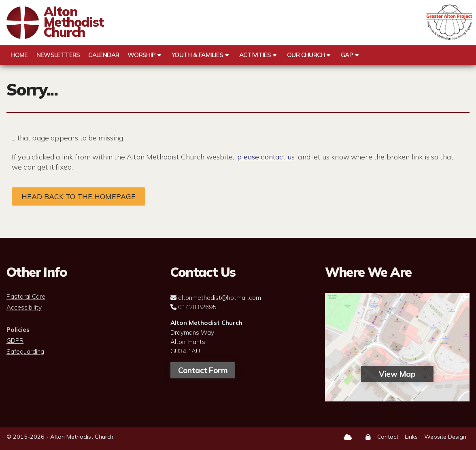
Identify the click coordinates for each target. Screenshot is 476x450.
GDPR (15, 341)
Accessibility (24, 308)
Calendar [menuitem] (104, 55)
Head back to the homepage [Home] (79, 196)
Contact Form (203, 370)
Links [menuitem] (411, 437)
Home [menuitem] (19, 55)
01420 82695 (197, 307)
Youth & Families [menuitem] (198, 55)
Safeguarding (25, 352)
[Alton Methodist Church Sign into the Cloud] (348, 437)
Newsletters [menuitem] (58, 55)
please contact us (266, 157)
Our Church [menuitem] (306, 55)
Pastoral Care (26, 297)
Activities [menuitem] (255, 55)
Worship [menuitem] (142, 55)
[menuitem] (368, 437)
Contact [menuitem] (388, 437)
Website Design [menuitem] (445, 437)
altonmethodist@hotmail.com (220, 298)
